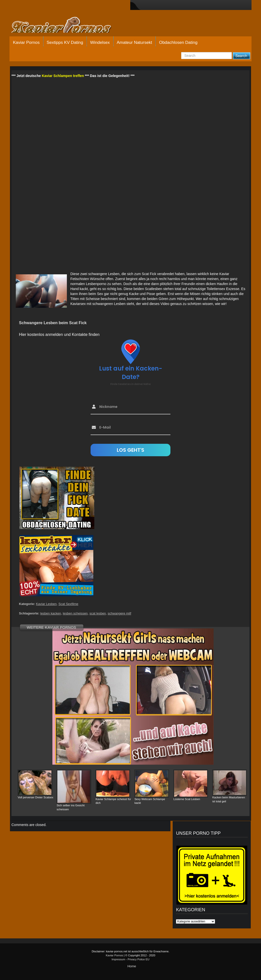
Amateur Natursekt (134, 42)
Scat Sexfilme (68, 604)
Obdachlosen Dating (178, 42)
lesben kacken (51, 613)
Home (132, 966)
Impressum (118, 959)
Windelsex (100, 42)
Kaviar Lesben (46, 604)
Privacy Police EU (138, 959)
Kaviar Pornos (26, 42)
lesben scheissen (75, 613)
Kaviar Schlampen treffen (63, 76)
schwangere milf (120, 613)
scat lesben (98, 613)
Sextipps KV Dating (65, 42)
